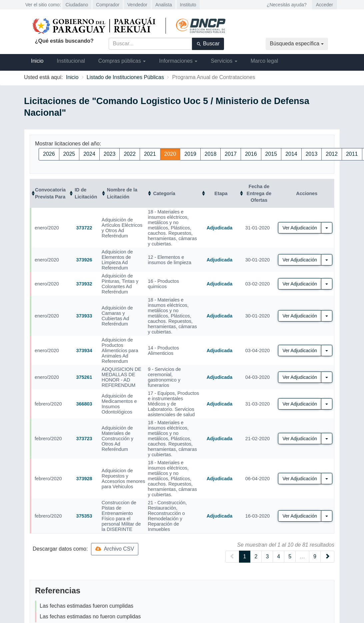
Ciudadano (77, 5)
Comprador (108, 5)
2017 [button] (231, 154)
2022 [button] (130, 154)
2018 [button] (211, 154)
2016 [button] (251, 154)
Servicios (224, 61)
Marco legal (264, 61)
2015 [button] (271, 154)
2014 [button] (291, 154)
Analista (164, 5)
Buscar (208, 44)
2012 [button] (332, 154)
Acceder (324, 5)
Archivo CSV (115, 549)
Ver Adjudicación (300, 228)
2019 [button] (190, 154)
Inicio (37, 61)
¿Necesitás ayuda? (287, 5)
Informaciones (178, 61)
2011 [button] (352, 154)
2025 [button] (69, 154)
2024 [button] (89, 154)
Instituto (188, 5)
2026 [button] (49, 154)
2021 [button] (150, 154)
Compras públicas (122, 61)
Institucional (71, 61)
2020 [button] (170, 154)
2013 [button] (312, 154)
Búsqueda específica (297, 44)
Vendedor (137, 5)
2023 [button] (110, 154)
